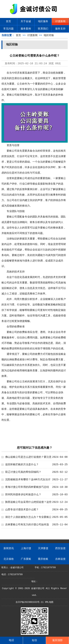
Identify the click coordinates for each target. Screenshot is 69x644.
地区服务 (43, 21)
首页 (8, 21)
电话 (11, 640)
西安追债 (60, 548)
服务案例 (26, 29)
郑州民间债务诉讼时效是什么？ (23, 495)
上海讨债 (26, 548)
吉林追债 (60, 559)
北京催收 (9, 559)
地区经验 (49, 35)
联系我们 (43, 29)
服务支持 (60, 29)
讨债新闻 (60, 21)
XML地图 (49, 602)
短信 (34, 640)
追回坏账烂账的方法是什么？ (22, 465)
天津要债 (43, 548)
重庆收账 (43, 559)
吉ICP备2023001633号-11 (30, 602)
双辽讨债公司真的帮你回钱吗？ (23, 472)
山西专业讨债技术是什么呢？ (22, 510)
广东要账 (26, 559)
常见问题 (8, 29)
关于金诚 (26, 21)
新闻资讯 (9, 548)
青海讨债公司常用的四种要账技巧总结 (27, 487)
